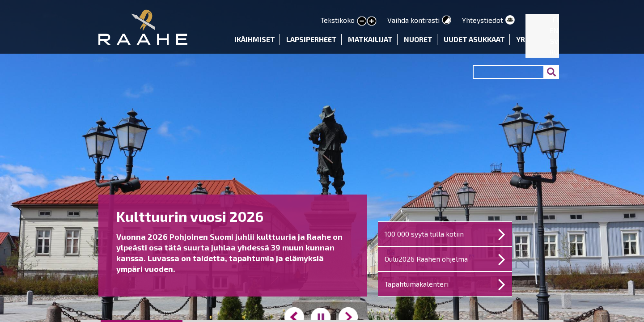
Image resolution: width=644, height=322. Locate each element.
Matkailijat (370, 39)
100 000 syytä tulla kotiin (424, 234)
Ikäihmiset (255, 39)
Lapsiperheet (311, 39)
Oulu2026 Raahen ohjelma (426, 259)
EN (554, 30)
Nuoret (418, 39)
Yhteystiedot (483, 20)
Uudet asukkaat (474, 39)
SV (554, 41)
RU (554, 52)
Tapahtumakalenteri (417, 284)
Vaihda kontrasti (413, 20)
